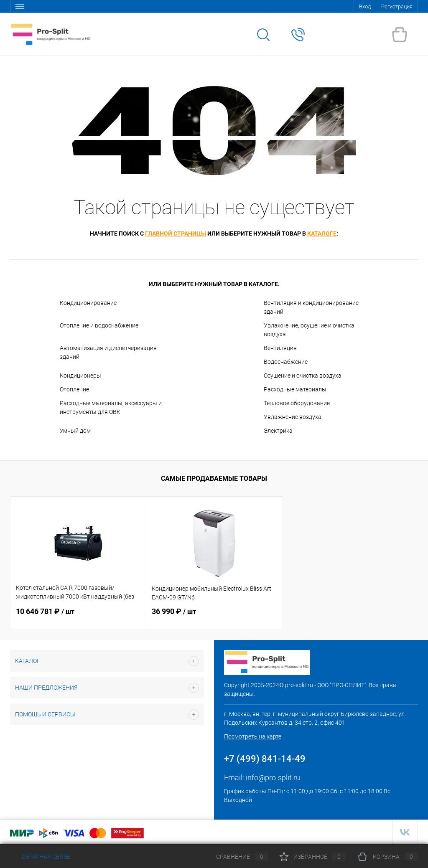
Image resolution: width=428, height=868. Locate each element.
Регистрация (397, 6)
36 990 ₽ (174, 611)
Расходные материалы (295, 389)
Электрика (278, 431)
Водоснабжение (286, 362)
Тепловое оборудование (297, 403)
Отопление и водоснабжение (99, 325)
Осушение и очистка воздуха (303, 376)
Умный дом (75, 431)
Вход (365, 6)
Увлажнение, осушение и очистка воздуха (309, 330)
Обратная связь (40, 857)
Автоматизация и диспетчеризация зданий (108, 352)
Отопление (74, 389)
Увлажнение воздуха (293, 417)
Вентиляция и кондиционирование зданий (311, 307)
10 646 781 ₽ (45, 611)
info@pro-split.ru (273, 778)
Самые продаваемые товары (214, 478)
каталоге (322, 233)
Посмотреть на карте (253, 736)
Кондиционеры (80, 376)
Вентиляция (280, 348)
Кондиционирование (88, 303)
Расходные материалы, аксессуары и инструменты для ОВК (111, 407)
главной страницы (176, 233)
